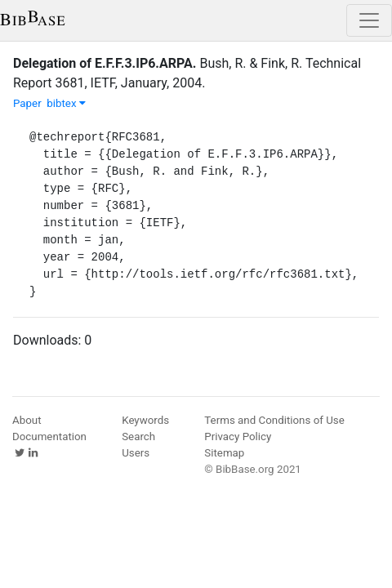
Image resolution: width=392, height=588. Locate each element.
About (27, 420)
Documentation (49, 437)
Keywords (145, 420)
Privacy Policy (238, 437)
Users (136, 453)
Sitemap (224, 453)
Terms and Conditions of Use (274, 420)
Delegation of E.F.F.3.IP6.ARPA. (105, 63)
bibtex (66, 103)
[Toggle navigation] (369, 20)
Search (138, 437)
